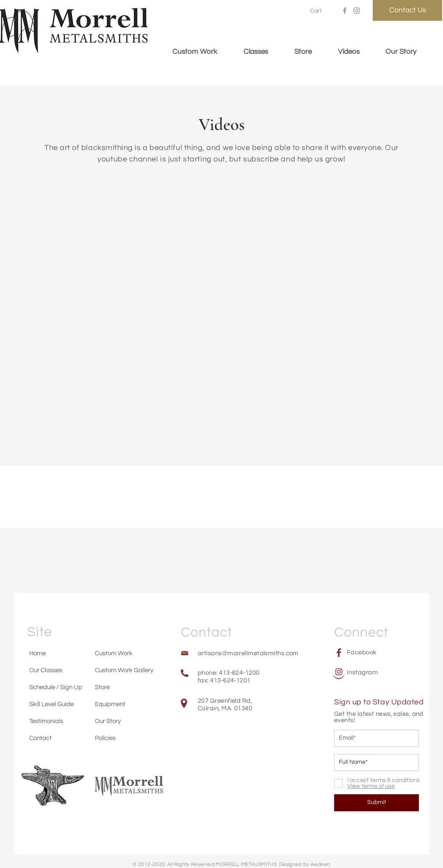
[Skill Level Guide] (54, 704)
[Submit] (377, 803)
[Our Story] (114, 721)
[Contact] (49, 738)
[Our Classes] (49, 670)
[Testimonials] (49, 721)
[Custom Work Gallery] (126, 670)
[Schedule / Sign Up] (55, 687)
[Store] (114, 687)
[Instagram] (357, 11)
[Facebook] (345, 11)
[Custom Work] (114, 653)
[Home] (49, 653)
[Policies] (112, 738)
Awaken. (321, 864)
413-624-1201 (230, 680)
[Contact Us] (407, 10)
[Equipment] (114, 704)
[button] (320, 11)
